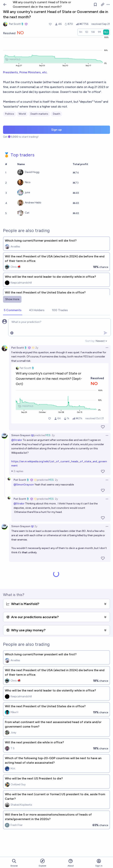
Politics (10, 114)
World (22, 114)
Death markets (39, 114)
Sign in (99, 863)
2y (37, 348)
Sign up (56, 130)
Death (56, 114)
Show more (12, 299)
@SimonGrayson (24, 485)
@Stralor (17, 440)
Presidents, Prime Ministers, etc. (25, 72)
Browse (14, 863)
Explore (42, 863)
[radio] (81, 32)
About (71, 863)
